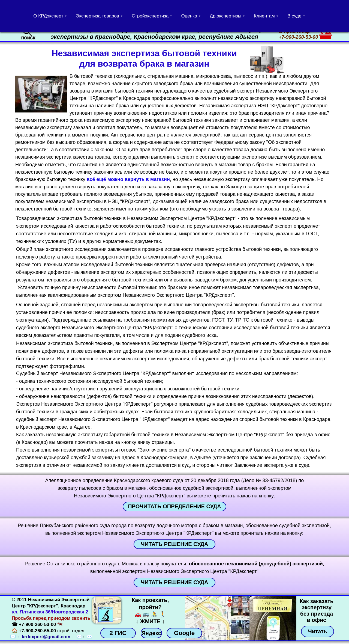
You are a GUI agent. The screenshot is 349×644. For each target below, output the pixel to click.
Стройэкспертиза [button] (150, 16)
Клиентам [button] (264, 16)
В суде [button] (294, 16)
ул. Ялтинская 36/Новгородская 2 (50, 612)
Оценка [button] (189, 16)
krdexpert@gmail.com (46, 637)
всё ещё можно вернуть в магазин (128, 179)
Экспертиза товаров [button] (97, 16)
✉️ (13, 637)
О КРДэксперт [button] (48, 16)
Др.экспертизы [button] (225, 16)
